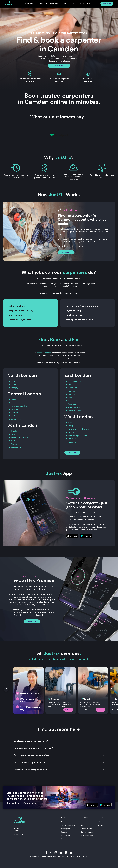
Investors (84, 821)
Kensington (16, 406)
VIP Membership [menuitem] (30, 4)
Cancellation (65, 834)
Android (101, 824)
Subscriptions (66, 828)
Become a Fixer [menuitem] (83, 4)
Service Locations (87, 831)
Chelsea (27, 406)
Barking (71, 381)
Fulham (86, 428)
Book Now (107, 4)
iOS (99, 821)
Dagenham (82, 381)
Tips (82, 824)
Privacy (64, 821)
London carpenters (44, 353)
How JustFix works (87, 834)
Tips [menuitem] (72, 4)
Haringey (15, 387)
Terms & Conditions (68, 824)
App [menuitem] (64, 4)
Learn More (53, 709)
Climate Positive (87, 828)
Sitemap (64, 838)
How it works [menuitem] (54, 4)
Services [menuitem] (43, 4)
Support (64, 831)
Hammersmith (74, 428)
